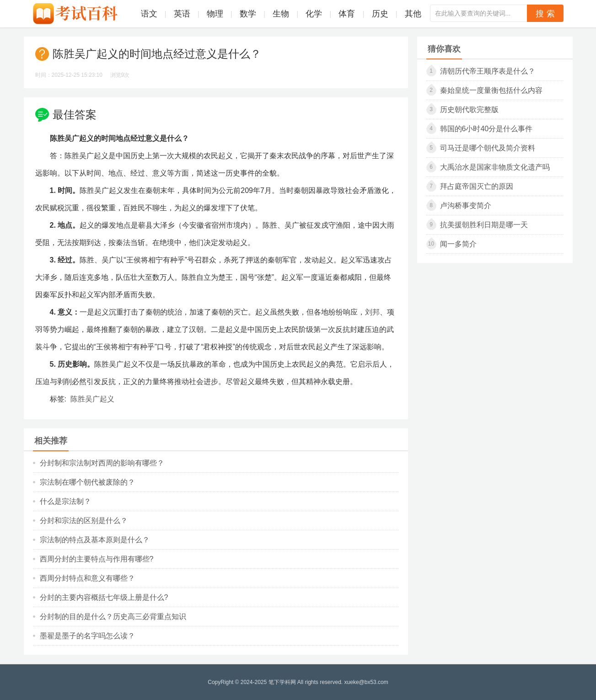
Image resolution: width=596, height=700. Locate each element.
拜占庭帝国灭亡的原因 (477, 186)
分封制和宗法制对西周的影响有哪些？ (102, 463)
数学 (248, 14)
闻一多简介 (458, 244)
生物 (281, 14)
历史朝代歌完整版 (469, 110)
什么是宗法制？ (65, 501)
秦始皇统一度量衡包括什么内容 (491, 90)
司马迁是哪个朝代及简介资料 (488, 148)
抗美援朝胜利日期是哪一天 (484, 225)
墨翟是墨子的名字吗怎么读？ (87, 636)
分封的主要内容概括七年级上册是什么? (104, 597)
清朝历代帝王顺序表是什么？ (488, 71)
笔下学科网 (282, 682)
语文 (149, 14)
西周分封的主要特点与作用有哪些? (97, 559)
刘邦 (372, 312)
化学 (314, 14)
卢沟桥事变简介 (466, 206)
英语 (182, 14)
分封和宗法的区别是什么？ (84, 521)
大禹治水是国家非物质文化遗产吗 (495, 167)
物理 (215, 14)
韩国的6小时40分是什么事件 (486, 129)
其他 (413, 14)
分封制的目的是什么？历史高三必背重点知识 (113, 617)
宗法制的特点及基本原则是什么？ (95, 540)
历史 (380, 14)
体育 (347, 14)
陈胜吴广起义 (92, 399)
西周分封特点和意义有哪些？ (87, 578)
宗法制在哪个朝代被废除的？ (87, 482)
